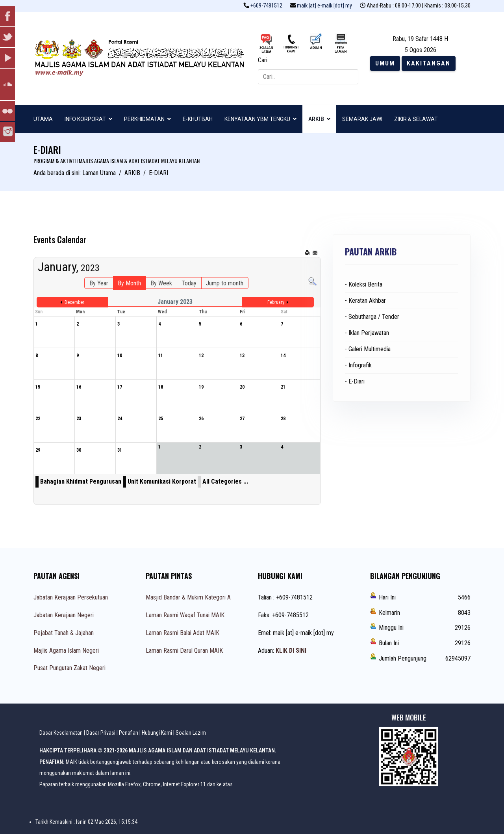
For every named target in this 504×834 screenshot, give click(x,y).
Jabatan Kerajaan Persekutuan (71, 597)
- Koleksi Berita (364, 284)
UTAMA (43, 119)
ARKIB (316, 119)
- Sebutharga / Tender (372, 317)
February (276, 302)
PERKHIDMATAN (144, 119)
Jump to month (225, 283)
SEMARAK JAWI (362, 119)
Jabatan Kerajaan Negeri (64, 615)
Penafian (129, 733)
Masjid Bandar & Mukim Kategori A (188, 597)
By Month (129, 283)
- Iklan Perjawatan (367, 333)
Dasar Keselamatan (61, 733)
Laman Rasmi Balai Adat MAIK (183, 633)
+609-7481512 (266, 6)
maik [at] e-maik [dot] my (324, 6)
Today (189, 283)
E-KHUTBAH (198, 119)
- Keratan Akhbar (365, 301)
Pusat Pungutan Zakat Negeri (69, 668)
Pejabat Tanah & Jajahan (64, 633)
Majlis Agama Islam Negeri (66, 651)
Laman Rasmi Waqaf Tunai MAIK (185, 615)
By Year (99, 283)
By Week (161, 283)
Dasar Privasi (101, 733)
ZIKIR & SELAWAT (416, 119)
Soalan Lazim (191, 733)
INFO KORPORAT (85, 119)
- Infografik (358, 365)
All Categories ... (225, 481)
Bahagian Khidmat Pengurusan (81, 481)
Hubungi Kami (157, 733)
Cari (263, 60)
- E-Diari (355, 381)
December (74, 302)
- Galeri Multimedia (368, 349)
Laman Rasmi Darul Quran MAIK (184, 651)
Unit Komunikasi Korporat (162, 481)
